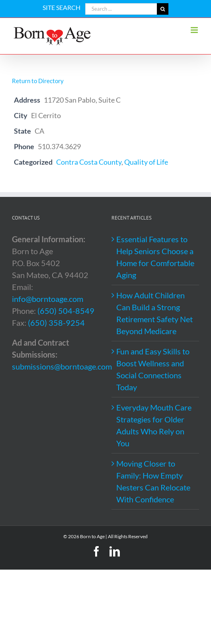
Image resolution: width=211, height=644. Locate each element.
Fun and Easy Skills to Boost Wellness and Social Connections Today (153, 369)
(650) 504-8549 (66, 311)
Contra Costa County (89, 162)
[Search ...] (121, 9)
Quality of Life (146, 162)
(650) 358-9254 (56, 323)
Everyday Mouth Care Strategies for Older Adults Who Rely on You (154, 425)
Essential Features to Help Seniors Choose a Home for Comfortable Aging (155, 257)
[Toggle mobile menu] (195, 30)
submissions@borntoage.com (62, 366)
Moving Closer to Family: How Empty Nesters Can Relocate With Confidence (153, 481)
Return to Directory (38, 81)
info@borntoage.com (48, 299)
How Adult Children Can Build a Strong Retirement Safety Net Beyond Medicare (154, 313)
